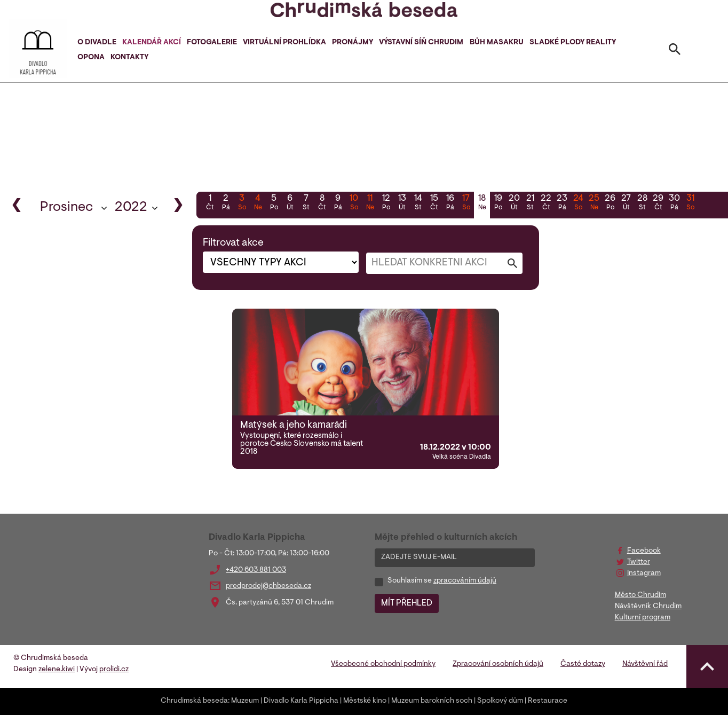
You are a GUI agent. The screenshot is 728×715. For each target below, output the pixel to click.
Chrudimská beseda (194, 701)
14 (418, 203)
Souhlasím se (442, 581)
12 (386, 203)
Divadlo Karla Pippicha (301, 701)
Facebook (644, 551)
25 (594, 203)
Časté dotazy (583, 664)
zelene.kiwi (57, 670)
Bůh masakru (497, 43)
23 (562, 203)
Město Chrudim (640, 595)
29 (658, 203)
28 (642, 203)
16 (450, 203)
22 (546, 203)
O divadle (97, 43)
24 (578, 203)
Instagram (644, 573)
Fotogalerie (212, 43)
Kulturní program (643, 618)
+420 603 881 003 (256, 570)
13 (402, 203)
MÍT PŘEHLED (407, 603)
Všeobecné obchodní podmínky (383, 664)
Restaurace (548, 701)
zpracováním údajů (465, 581)
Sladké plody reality (573, 43)
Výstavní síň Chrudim (421, 43)
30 (674, 203)
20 (514, 203)
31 (690, 203)
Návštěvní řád (645, 664)
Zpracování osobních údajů (498, 664)
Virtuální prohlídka (284, 43)
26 (610, 203)
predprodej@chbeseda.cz (268, 586)
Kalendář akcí (152, 43)
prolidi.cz (114, 670)
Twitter (639, 562)
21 (530, 203)
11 (370, 203)
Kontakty (129, 58)
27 (626, 203)
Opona (91, 58)
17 (466, 203)
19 (498, 203)
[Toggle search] (675, 51)
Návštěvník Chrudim (648, 607)
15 (434, 203)
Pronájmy (353, 43)
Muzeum (245, 701)
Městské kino (365, 701)
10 (354, 203)
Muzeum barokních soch (432, 701)
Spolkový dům (500, 701)
